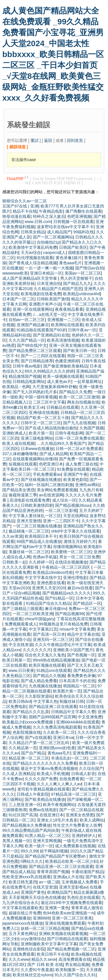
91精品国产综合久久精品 (48, 603)
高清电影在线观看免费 (30, 500)
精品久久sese (44, 959)
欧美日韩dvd (20, 701)
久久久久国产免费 (41, 779)
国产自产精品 (33, 753)
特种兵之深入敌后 (49, 216)
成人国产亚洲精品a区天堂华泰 (30, 278)
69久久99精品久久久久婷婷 (49, 371)
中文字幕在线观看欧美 (22, 908)
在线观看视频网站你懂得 (35, 459)
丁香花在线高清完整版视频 (81, 619)
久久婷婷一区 (41, 562)
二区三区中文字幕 (49, 402)
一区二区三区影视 (61, 510)
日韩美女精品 (33, 232)
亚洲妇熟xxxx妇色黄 (57, 748)
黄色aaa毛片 (70, 263)
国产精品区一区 (87, 603)
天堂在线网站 (75, 516)
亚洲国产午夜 (75, 474)
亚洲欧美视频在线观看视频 (63, 934)
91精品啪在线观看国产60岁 (41, 330)
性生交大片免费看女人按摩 (77, 825)
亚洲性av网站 (87, 485)
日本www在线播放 (37, 449)
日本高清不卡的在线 (77, 681)
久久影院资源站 (39, 696)
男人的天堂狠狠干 (76, 278)
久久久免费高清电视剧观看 (57, 727)
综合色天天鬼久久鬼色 (45, 655)
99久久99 (29, 851)
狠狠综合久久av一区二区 (25, 201)
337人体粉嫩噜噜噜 (20, 454)
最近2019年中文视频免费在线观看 (72, 903)
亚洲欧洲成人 (14, 433)
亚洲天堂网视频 (47, 841)
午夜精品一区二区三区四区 (67, 567)
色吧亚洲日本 (51, 464)
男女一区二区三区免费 (79, 557)
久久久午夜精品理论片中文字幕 (63, 645)
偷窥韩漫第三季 (23, 495)
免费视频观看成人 (21, 624)
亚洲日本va (63, 738)
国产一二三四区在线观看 (43, 356)
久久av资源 (13, 536)
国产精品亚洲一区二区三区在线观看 (61, 866)
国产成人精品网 (54, 454)
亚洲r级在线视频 (44, 412)
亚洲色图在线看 (51, 583)
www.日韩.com (38, 222)
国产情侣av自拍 (89, 268)
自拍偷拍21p (48, 242)
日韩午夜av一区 (82, 330)
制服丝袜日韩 (72, 701)
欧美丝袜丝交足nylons (33, 975)
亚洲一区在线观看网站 (33, 309)
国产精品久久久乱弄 (31, 712)
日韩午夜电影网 (69, 433)
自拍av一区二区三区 (27, 320)
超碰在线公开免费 (25, 913)
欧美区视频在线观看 (47, 665)
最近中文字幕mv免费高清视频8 (49, 768)
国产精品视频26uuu (73, 505)
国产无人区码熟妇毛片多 (35, 392)
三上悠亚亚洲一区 (25, 805)
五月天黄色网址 (23, 934)
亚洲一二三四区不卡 (61, 521)
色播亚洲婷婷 (67, 361)
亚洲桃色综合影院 (29, 949)
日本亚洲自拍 (49, 283)
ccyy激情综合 (33, 939)
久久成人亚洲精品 (18, 774)
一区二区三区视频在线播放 (37, 526)
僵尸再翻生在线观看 (84, 211)
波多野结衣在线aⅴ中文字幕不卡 (65, 227)
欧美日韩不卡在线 (53, 954)
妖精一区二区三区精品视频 (45, 928)
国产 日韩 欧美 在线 (45, 965)
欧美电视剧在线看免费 (41, 294)
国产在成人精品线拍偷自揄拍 (51, 428)
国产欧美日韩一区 (79, 351)
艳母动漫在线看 (16, 216)
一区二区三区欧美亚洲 (33, 614)
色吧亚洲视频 (79, 216)
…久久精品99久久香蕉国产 (61, 443)
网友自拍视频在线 (83, 402)
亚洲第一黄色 (57, 908)
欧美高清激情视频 (63, 340)
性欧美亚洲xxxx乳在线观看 (26, 877)
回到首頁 (75, 140)
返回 (48, 140)
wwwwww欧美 (15, 273)
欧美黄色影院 (75, 480)
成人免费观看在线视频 (75, 846)
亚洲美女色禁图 (80, 815)
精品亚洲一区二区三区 (29, 758)
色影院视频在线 (27, 732)
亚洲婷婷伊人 (84, 836)
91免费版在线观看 (73, 469)
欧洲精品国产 (59, 892)
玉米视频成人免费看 (79, 882)
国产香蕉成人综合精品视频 (33, 263)
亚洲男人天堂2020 (49, 588)
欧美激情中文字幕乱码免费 (33, 247)
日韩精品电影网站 (29, 382)
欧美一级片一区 (39, 846)
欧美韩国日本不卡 (41, 536)
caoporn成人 (55, 253)
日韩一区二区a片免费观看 (79, 449)
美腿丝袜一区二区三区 (29, 552)
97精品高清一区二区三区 (73, 794)
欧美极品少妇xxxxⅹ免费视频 (28, 722)
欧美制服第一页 (70, 970)
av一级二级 (49, 882)
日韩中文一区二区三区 (41, 423)
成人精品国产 (59, 232)
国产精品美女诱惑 (18, 490)
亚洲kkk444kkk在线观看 (78, 722)
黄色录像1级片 (69, 258)
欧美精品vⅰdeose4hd (82, 294)
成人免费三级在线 (82, 464)
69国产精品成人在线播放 (39, 541)
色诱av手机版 (45, 557)
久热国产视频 (92, 428)
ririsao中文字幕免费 (77, 629)
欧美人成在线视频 (18, 443)
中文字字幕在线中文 (43, 578)
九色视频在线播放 (45, 686)
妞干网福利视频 (54, 851)
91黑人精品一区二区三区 (47, 836)
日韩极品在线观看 (62, 407)
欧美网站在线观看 (67, 325)
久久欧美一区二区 (59, 732)
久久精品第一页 (23, 748)
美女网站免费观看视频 (57, 490)
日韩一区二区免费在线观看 (79, 438)
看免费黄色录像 (81, 676)
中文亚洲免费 (90, 717)
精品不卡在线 (25, 211)
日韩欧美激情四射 (37, 505)
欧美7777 (49, 206)
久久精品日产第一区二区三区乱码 (39, 743)
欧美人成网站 (92, 820)
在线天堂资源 (45, 887)
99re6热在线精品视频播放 (56, 660)
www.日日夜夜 (21, 670)
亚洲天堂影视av (73, 887)
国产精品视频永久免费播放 (26, 825)
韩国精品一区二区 (79, 686)
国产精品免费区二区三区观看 (35, 351)
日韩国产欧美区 (73, 247)
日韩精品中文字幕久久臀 (73, 712)
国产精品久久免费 (75, 392)
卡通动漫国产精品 (87, 872)
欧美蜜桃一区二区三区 (71, 552)
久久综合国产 (91, 768)
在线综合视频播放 (71, 562)
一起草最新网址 (88, 382)
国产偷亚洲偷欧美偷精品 (65, 366)
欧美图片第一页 (67, 691)
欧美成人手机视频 (53, 774)
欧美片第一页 (41, 433)
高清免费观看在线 (75, 959)
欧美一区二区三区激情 (79, 397)
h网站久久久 (32, 861)
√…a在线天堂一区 (49, 314)
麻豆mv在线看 (80, 588)
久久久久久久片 (37, 650)
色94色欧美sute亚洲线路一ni (69, 913)
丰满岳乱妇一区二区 (69, 758)
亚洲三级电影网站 (37, 438)
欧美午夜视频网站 (59, 805)
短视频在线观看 (23, 464)
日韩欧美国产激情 (53, 299)
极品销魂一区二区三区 (29, 531)
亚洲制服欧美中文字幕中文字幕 (49, 944)
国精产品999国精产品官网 (52, 717)
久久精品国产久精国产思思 (58, 289)
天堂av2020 (19, 588)
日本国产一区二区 (18, 299)
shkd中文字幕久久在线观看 (75, 531)
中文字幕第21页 (43, 629)
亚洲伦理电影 (75, 578)
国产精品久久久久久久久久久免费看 (45, 763)
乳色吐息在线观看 (83, 897)
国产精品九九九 (77, 283)
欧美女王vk (34, 407)
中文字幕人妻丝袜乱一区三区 (35, 516)
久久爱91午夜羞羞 (37, 970)
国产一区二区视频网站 (53, 237)
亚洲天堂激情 (29, 521)
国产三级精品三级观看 (22, 609)
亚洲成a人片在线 (68, 877)
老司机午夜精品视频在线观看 (43, 789)
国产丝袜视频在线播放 (41, 480)
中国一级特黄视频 (41, 397)
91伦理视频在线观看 (35, 258)
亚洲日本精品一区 (46, 273)
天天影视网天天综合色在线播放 (37, 897)
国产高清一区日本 (49, 634)
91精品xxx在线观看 (54, 670)
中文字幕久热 (46, 701)
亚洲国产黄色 (33, 892)
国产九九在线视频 (79, 423)
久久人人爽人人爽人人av (59, 784)
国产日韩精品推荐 (37, 361)
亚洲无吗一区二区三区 (53, 639)
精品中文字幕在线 (83, 634)
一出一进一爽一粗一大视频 (49, 268)
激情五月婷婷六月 (80, 541)
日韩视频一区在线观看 (73, 222)
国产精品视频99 (69, 614)
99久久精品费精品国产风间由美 (31, 830)
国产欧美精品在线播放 (45, 799)
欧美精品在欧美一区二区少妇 (71, 861)
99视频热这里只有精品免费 (63, 624)
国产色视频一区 (81, 655)
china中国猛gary (40, 619)
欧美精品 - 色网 (16, 387)
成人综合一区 (64, 500)
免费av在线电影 (43, 810)
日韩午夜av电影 (27, 366)
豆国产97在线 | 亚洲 (20, 206)
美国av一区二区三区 (83, 273)
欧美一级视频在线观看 (63, 376)
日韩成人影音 (83, 774)
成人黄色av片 (59, 382)
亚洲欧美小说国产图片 (73, 650)
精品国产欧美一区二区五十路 (43, 418)
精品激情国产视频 (25, 376)
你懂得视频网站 (67, 547)
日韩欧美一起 (14, 562)
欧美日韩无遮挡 (23, 882)
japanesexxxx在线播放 (23, 923)
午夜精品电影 (51, 211)
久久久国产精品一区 (27, 340)
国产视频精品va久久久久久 (67, 593)
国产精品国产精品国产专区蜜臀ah (56, 856)
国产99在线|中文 (32, 345)
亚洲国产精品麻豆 (33, 325)
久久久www (19, 959)
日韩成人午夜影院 (33, 794)
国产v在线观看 (38, 738)
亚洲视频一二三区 (63, 320)
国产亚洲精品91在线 (51, 335)
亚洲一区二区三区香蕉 (72, 918)
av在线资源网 (51, 495)
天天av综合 (31, 253)
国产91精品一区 (59, 598)
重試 (35, 140)
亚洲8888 (41, 918)
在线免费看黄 (71, 779)
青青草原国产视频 (53, 872)
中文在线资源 (21, 645)
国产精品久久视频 (49, 676)
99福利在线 (84, 232)
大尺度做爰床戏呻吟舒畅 (54, 387)
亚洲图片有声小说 (45, 304)
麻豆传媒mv (56, 609)
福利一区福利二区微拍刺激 (49, 485)
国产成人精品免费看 (39, 681)
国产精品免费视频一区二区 (71, 949)
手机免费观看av (47, 474)
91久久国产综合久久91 (75, 975)
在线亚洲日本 (52, 815)
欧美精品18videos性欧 (53, 572)
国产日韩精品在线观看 (67, 939)
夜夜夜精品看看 (69, 309)
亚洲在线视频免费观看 (65, 923)
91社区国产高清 (23, 815)
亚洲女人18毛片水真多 (57, 820)
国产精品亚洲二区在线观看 (53, 707)
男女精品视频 (77, 965)
